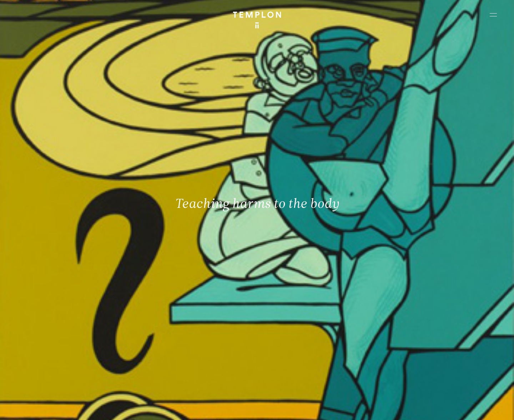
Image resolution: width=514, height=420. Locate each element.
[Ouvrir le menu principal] (493, 15)
